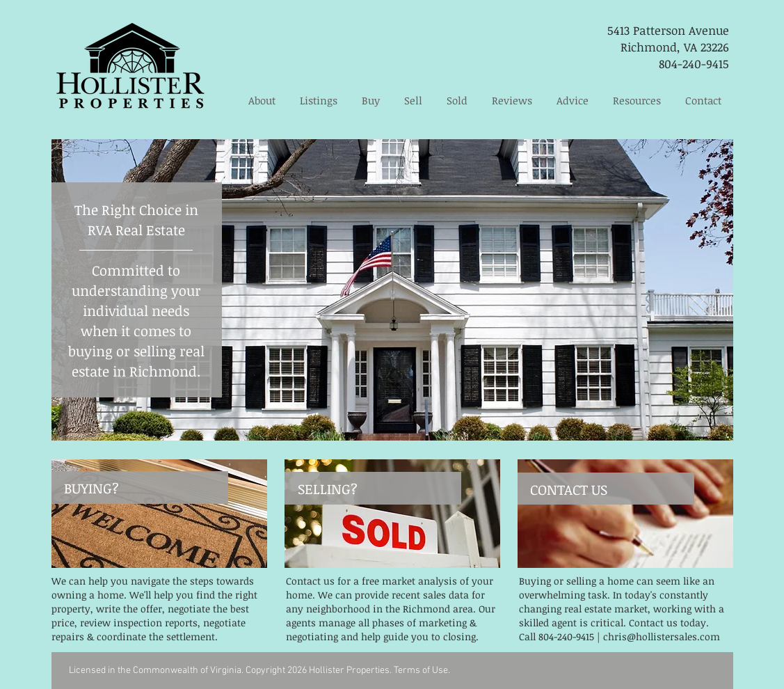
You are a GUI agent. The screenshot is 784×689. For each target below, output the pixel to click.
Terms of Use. (422, 671)
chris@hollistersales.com (662, 636)
